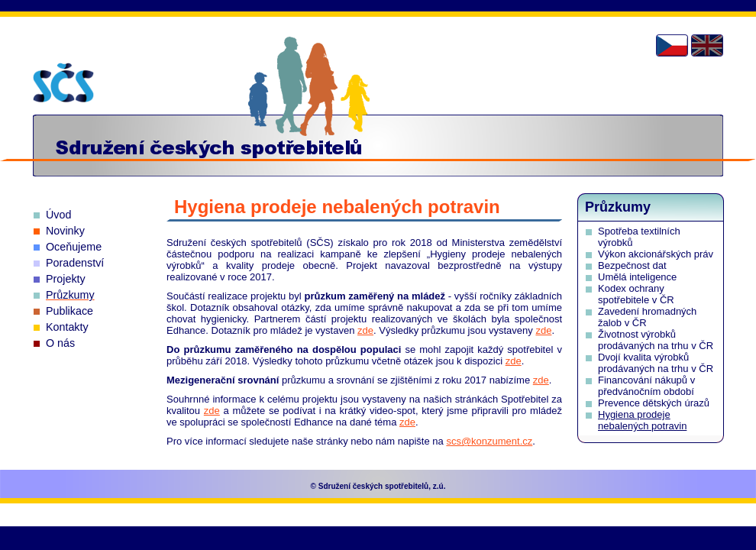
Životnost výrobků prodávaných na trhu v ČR (656, 340)
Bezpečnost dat (632, 265)
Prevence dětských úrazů (654, 403)
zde (365, 330)
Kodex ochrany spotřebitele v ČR (636, 294)
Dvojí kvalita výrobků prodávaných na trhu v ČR (656, 363)
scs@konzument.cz (489, 441)
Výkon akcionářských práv (656, 254)
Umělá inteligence (637, 277)
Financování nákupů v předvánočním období (646, 386)
